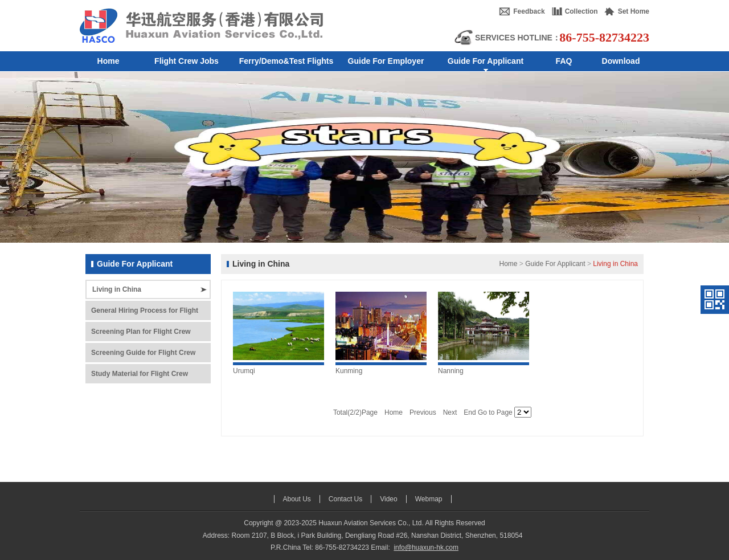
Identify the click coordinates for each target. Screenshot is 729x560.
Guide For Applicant (555, 264)
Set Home (634, 11)
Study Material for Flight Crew (140, 374)
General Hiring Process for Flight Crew (145, 313)
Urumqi (244, 371)
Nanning (451, 371)
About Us (297, 499)
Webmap (429, 499)
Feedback (529, 11)
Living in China (117, 289)
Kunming (349, 371)
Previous (423, 412)
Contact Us (345, 499)
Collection (581, 11)
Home (508, 264)
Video (388, 499)
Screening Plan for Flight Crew (141, 332)
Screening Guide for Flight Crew (143, 353)
